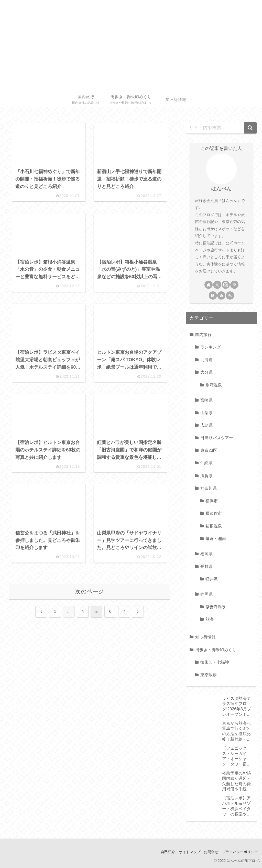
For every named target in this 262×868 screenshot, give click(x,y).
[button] (250, 128)
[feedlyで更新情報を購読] (221, 295)
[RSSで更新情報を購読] (230, 295)
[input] (221, 128)
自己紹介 (162, 852)
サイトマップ (185, 852)
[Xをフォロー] (217, 285)
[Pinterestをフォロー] (234, 285)
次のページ (90, 600)
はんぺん (221, 189)
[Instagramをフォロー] (226, 285)
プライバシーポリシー (239, 852)
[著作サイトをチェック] (209, 285)
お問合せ (209, 852)
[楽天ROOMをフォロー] (213, 295)
